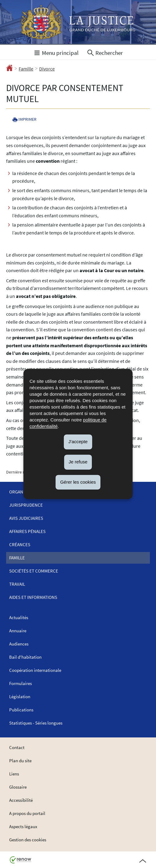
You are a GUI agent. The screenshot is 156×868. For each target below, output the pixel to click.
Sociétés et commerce (34, 571)
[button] (56, 52)
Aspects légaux (23, 826)
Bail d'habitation (25, 657)
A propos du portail (27, 813)
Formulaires (20, 683)
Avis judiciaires (26, 518)
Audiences (19, 644)
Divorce (47, 69)
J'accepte (78, 442)
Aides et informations (33, 597)
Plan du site (20, 761)
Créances (20, 544)
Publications (21, 710)
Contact (17, 747)
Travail (17, 584)
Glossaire (18, 787)
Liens (14, 774)
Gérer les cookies (78, 482)
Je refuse (78, 462)
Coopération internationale (35, 670)
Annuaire (18, 631)
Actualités (19, 617)
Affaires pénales (27, 531)
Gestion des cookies (28, 840)
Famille (26, 69)
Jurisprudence (26, 505)
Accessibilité (21, 800)
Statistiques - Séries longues (36, 723)
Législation (20, 697)
